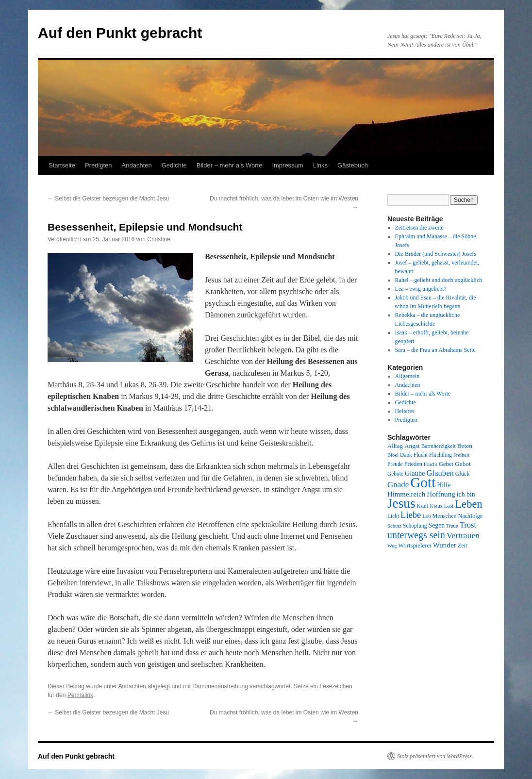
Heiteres (405, 411)
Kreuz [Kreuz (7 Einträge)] (436, 506)
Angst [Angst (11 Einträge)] (412, 446)
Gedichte (174, 165)
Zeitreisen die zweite (419, 228)
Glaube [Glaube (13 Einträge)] (415, 473)
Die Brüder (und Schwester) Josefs (436, 254)
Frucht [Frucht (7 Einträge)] (431, 464)
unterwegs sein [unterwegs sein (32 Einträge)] (416, 535)
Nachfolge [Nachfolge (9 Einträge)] (471, 516)
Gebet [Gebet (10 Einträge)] (446, 464)
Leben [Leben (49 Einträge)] (469, 504)
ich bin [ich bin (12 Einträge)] (466, 494)
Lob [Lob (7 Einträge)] (426, 516)
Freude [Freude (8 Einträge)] (395, 464)
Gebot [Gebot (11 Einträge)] (463, 464)
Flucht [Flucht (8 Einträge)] (421, 455)
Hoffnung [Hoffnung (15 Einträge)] (441, 494)
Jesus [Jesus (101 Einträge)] (401, 503)
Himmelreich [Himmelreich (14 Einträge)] (406, 494)
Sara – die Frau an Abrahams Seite (435, 350)
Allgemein (407, 376)
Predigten (99, 165)
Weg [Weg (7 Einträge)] (392, 546)
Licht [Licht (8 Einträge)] (393, 516)
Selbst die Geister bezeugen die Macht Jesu (108, 199)
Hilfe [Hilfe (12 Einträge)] (444, 485)
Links (320, 165)
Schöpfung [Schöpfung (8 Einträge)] (415, 526)
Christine (158, 239)
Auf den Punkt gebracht (120, 33)
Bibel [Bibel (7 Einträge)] (393, 455)
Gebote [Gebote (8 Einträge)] (395, 474)
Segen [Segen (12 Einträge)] (436, 525)
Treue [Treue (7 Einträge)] (452, 526)
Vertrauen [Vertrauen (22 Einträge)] (463, 535)
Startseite (62, 165)
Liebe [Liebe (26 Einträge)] (411, 515)
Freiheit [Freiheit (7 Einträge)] (461, 455)
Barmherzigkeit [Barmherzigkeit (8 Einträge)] (439, 446)
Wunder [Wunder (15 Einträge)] (445, 545)
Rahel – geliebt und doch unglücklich (439, 280)
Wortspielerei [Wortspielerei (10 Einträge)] (415, 546)
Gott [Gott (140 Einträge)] (423, 482)
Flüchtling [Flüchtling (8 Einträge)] (441, 455)
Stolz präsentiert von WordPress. (435, 756)
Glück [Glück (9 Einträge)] (463, 474)
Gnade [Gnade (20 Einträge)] (398, 485)
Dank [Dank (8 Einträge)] (406, 455)
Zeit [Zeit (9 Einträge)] (463, 546)
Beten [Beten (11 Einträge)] (465, 446)
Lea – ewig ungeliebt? (421, 289)
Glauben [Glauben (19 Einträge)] (440, 473)
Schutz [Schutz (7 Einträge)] (394, 526)
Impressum (287, 165)
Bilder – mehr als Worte (230, 165)
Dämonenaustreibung (220, 686)
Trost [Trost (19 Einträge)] (468, 525)
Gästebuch (353, 165)
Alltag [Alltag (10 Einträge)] (395, 446)
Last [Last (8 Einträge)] (449, 506)
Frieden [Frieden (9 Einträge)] (413, 464)
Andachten (137, 165)
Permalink (80, 695)
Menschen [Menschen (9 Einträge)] (445, 516)
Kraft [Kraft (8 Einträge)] (423, 506)
